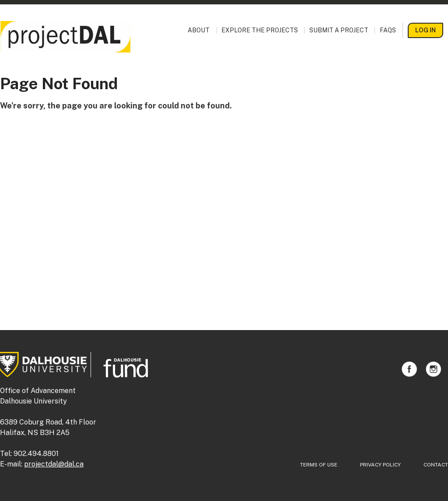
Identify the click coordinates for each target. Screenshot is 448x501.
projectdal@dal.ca (54, 464)
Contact (436, 465)
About (199, 30)
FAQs (388, 30)
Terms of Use (319, 465)
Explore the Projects (260, 30)
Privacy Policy (380, 465)
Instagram (433, 369)
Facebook (409, 369)
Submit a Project (339, 30)
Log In (425, 30)
